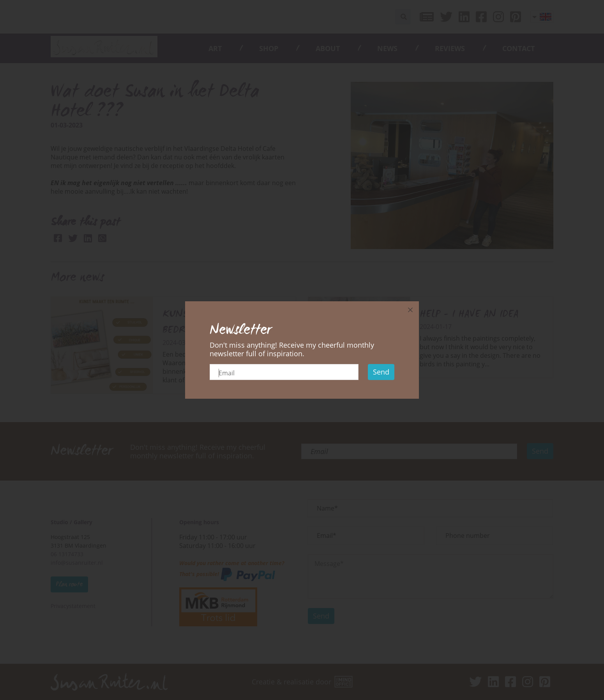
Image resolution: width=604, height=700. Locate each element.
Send (381, 372)
